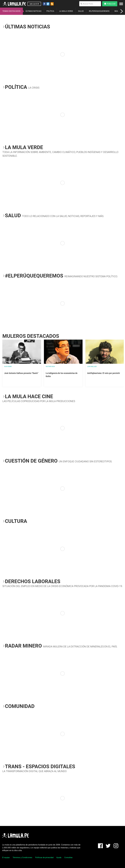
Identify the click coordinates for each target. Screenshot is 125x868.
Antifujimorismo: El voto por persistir (104, 373)
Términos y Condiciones (22, 857)
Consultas (68, 857)
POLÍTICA (50, 11)
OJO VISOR (8, 367)
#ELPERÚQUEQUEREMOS (99, 11)
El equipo (6, 857)
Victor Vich (50, 367)
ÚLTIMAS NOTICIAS (33, 11)
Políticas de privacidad (44, 857)
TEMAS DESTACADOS (11, 11)
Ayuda (59, 857)
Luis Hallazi (92, 367)
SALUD (81, 11)
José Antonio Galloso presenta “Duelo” (21, 373)
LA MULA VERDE (66, 11)
